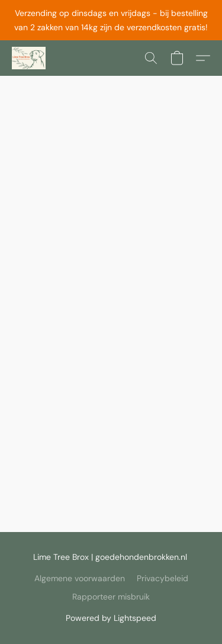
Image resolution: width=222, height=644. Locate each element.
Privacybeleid (163, 578)
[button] (30, 58)
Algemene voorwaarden (80, 578)
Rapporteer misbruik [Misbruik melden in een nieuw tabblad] (111, 597)
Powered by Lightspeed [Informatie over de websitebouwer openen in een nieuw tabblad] (111, 618)
